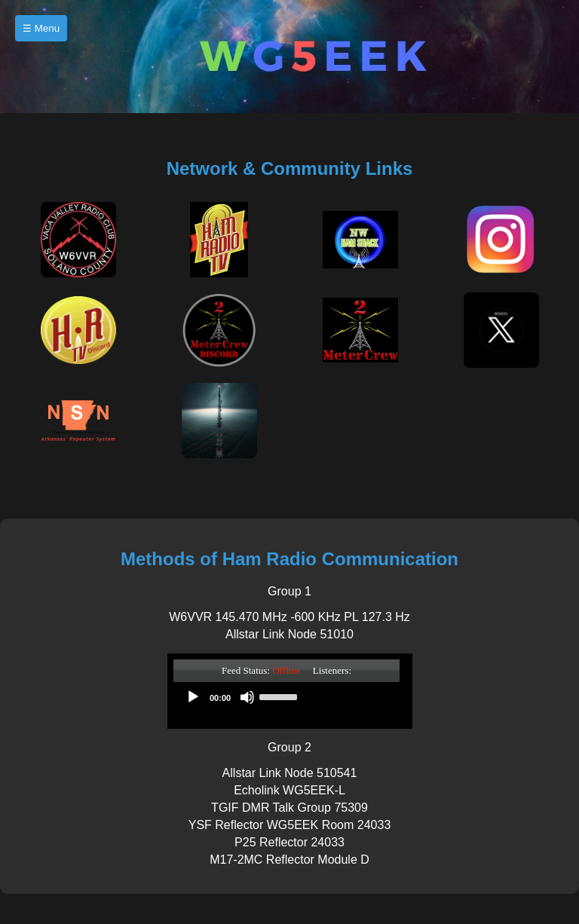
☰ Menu (41, 28)
